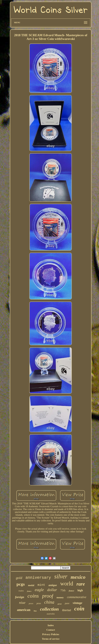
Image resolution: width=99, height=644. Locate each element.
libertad (67, 610)
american (24, 610)
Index (51, 625)
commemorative (77, 597)
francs (29, 591)
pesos (31, 603)
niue (22, 603)
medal (31, 585)
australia (51, 614)
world (67, 584)
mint (41, 585)
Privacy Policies (51, 634)
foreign (20, 597)
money (60, 597)
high (80, 590)
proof (48, 596)
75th (63, 590)
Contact (51, 630)
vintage (77, 603)
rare (81, 584)
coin (79, 609)
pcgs (21, 584)
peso (39, 603)
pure (67, 603)
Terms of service (51, 639)
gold (19, 578)
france (72, 591)
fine (35, 611)
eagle (39, 590)
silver (61, 576)
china (49, 602)
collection (49, 609)
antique (53, 585)
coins (33, 596)
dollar (52, 590)
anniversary (38, 578)
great (60, 604)
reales (21, 591)
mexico (78, 577)
